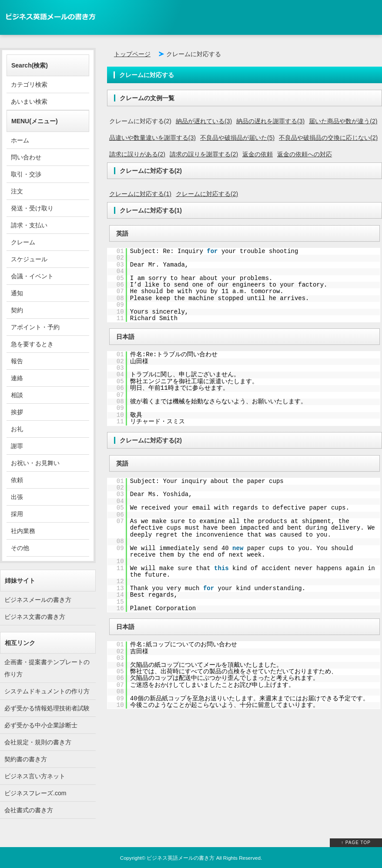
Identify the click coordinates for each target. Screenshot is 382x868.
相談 (17, 395)
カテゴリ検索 (29, 84)
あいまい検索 (29, 101)
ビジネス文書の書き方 (35, 617)
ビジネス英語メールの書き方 (181, 858)
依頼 (17, 480)
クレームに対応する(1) (140, 194)
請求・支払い (29, 225)
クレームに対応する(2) (207, 194)
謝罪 (17, 446)
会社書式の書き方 (29, 810)
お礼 (17, 429)
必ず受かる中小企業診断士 (41, 725)
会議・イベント (32, 276)
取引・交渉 (26, 174)
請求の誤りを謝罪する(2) (204, 154)
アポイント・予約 (35, 327)
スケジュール (29, 259)
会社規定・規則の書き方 (38, 742)
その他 (20, 548)
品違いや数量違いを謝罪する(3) (152, 138)
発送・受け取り (32, 208)
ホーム (20, 140)
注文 (17, 191)
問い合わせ (26, 157)
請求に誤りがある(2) (137, 154)
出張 (17, 497)
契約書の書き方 (26, 759)
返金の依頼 (258, 154)
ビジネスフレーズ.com (35, 793)
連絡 (17, 378)
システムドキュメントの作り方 (47, 691)
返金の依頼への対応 (305, 154)
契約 (17, 310)
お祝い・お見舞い (35, 463)
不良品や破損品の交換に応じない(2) (328, 138)
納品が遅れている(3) (204, 121)
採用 (17, 514)
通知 (17, 293)
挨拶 (17, 412)
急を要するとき (32, 344)
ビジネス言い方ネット (35, 776)
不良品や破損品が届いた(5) (237, 138)
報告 (17, 361)
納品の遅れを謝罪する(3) (270, 121)
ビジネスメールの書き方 (38, 600)
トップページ (132, 54)
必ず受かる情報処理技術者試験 (47, 708)
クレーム (23, 242)
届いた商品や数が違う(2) (343, 121)
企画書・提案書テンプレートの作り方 (47, 668)
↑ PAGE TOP (356, 843)
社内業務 (23, 531)
